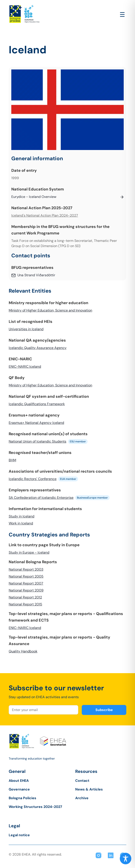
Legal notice (19, 835)
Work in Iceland (21, 523)
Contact (82, 781)
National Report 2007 (26, 583)
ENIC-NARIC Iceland (25, 367)
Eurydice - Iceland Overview (34, 197)
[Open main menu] (122, 15)
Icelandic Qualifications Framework (37, 404)
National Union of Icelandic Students (37, 441)
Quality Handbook (23, 651)
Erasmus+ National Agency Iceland (36, 423)
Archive (82, 798)
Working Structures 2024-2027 (35, 807)
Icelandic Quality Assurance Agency (38, 348)
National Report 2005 (26, 576)
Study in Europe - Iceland (29, 552)
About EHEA (19, 781)
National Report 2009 (26, 590)
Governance (19, 789)
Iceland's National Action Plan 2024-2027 (45, 215)
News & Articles (89, 789)
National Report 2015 (25, 604)
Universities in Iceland (26, 329)
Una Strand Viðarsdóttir (36, 275)
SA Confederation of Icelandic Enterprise (41, 498)
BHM (12, 460)
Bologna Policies (22, 798)
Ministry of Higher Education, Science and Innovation (50, 310)
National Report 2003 (26, 569)
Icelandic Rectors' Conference (33, 479)
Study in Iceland (22, 516)
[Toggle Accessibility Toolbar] (126, 859)
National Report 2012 (25, 597)
